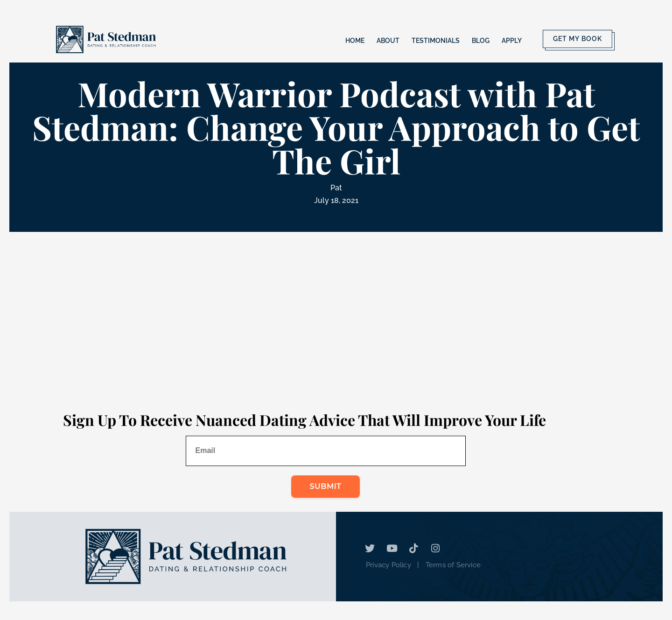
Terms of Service (453, 565)
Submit (326, 486)
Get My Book (577, 39)
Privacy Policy (388, 565)
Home (355, 41)
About (388, 41)
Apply (512, 41)
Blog (481, 41)
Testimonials (436, 41)
